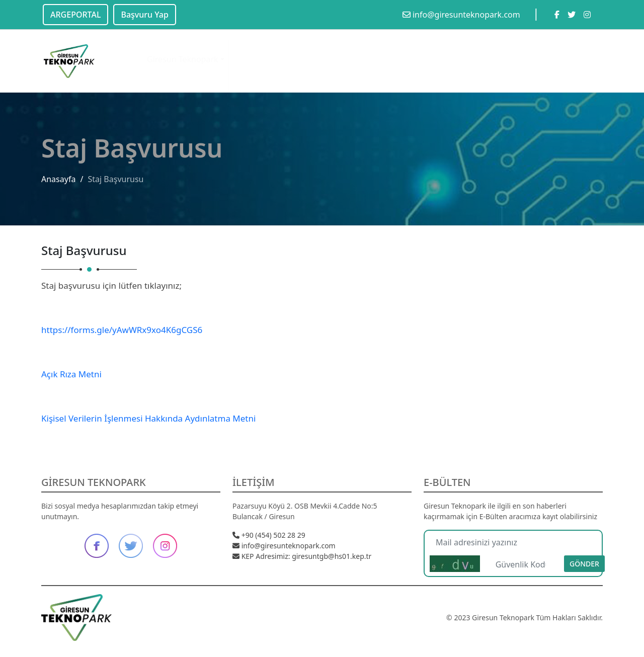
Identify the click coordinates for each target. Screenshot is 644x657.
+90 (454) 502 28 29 (269, 535)
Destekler (475, 57)
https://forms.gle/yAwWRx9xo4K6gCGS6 (122, 330)
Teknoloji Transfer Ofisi (376, 65)
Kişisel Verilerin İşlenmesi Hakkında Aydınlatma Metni (148, 418)
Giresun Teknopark (183, 50)
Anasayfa (58, 179)
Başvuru (517, 59)
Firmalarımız (425, 55)
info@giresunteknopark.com (461, 15)
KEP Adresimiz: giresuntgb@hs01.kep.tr (302, 556)
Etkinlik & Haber (314, 52)
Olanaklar (251, 51)
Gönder (584, 564)
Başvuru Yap (144, 15)
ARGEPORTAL (75, 15)
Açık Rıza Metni (71, 374)
